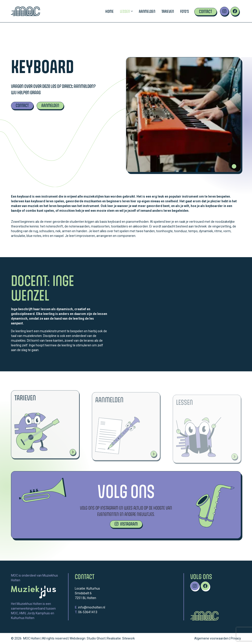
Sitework (128, 638)
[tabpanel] (183, 115)
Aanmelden (147, 11)
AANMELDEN (50, 105)
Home (109, 11)
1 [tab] (234, 166)
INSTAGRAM (126, 524)
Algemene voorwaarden (211, 638)
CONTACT (22, 105)
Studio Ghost (96, 638)
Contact (206, 11)
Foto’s (185, 11)
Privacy (236, 638)
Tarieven (168, 11)
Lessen (126, 11)
